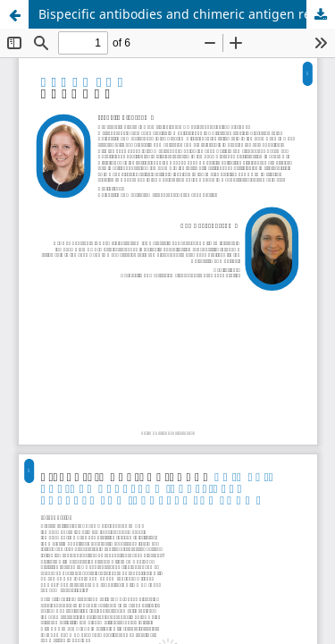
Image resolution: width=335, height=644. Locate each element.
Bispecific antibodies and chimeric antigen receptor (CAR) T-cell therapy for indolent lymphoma (187, 14)
